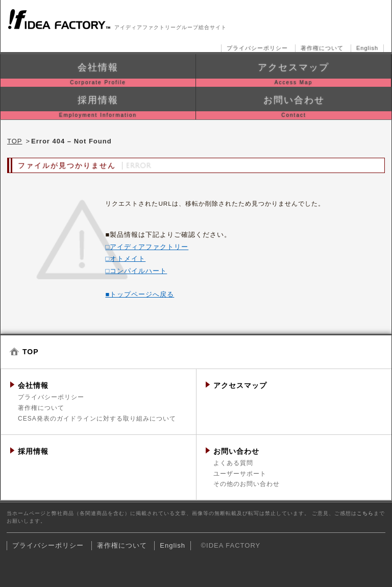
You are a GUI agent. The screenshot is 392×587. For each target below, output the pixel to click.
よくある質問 (233, 463)
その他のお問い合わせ (247, 484)
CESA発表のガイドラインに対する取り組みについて (97, 419)
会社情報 (33, 385)
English (367, 48)
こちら (365, 513)
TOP (15, 141)
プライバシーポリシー (257, 48)
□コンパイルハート (136, 271)
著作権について (322, 48)
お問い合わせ (236, 451)
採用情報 (33, 451)
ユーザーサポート (240, 474)
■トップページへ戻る (140, 294)
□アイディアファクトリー (147, 247)
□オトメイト (125, 259)
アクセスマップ (240, 385)
